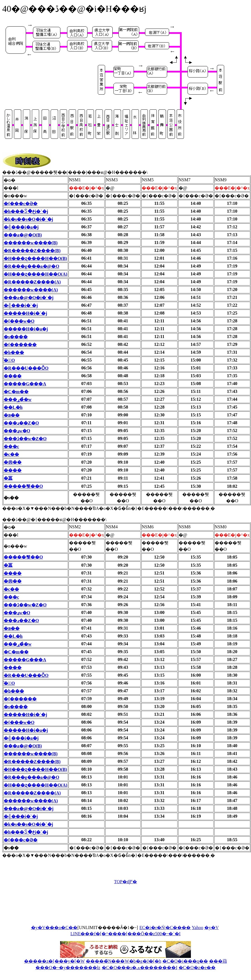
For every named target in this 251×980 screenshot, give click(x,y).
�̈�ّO (9, 360)
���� (13, 376)
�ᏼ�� (12, 415)
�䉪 (8, 478)
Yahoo (197, 928)
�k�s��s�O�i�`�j (28, 219)
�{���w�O (19, 321)
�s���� (16, 337)
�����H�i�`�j (25, 313)
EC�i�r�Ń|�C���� (165, 928)
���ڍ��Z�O (21, 423)
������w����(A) (31, 290)
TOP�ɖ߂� (125, 882)
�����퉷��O (23, 486)
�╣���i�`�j (21, 305)
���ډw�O (17, 431)
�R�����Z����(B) (32, 251)
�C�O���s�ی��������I (140, 968)
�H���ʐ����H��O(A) (35, 274)
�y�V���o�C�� (54, 928)
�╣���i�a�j (21, 227)
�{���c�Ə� (21, 204)
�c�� (11, 454)
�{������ (20, 345)
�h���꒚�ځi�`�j (26, 211)
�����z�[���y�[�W (54, 961)
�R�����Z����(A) (32, 282)
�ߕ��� (14, 352)
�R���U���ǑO (26, 368)
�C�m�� (16, 392)
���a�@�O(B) (23, 235)
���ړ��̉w (18, 399)
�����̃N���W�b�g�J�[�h (124, 961)
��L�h (13, 407)
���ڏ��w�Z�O (25, 439)
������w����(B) (31, 243)
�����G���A (25, 384)
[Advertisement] (104, 907)
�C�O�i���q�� (185, 961)
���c (11, 446)
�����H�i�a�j (26, 329)
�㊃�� (13, 462)
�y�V (211, 928)
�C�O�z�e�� (197, 968)
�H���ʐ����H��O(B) (35, 258)
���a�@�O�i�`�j (29, 298)
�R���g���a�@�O (31, 266)
